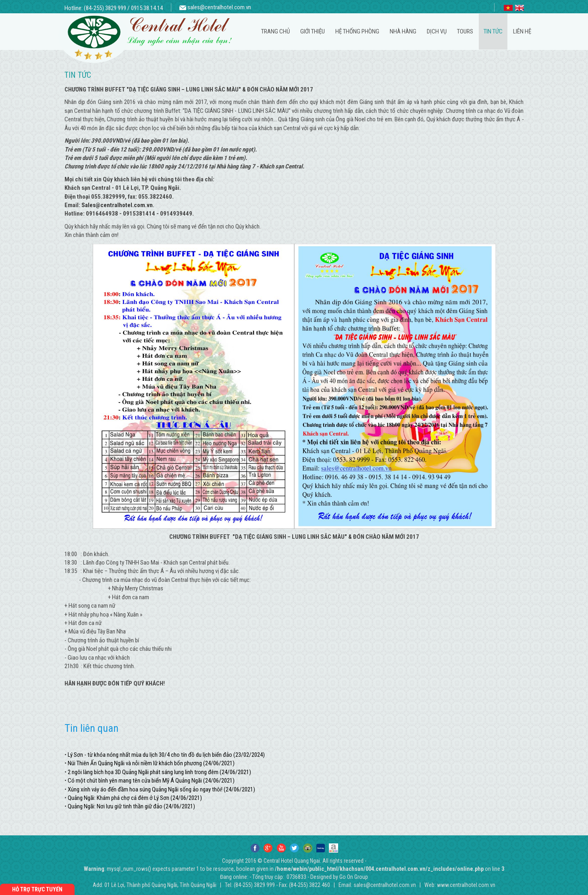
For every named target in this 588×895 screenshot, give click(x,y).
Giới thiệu (313, 31)
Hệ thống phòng (357, 31)
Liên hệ (522, 31)
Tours (465, 31)
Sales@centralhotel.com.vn (117, 205)
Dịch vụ (437, 31)
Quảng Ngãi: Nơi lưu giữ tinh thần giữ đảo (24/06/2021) (131, 806)
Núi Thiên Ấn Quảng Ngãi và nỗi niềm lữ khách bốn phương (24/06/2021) (151, 763)
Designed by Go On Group (339, 877)
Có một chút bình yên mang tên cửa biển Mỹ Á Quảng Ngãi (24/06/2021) (151, 781)
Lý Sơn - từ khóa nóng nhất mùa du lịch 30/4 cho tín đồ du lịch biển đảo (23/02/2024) (166, 755)
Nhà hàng (403, 31)
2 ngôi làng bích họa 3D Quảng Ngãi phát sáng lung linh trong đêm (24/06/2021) (159, 772)
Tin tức (493, 31)
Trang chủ (275, 31)
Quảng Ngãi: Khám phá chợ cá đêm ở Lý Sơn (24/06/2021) (135, 798)
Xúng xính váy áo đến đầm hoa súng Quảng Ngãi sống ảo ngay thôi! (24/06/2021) (161, 789)
